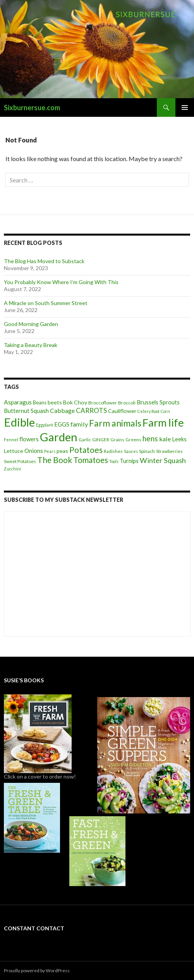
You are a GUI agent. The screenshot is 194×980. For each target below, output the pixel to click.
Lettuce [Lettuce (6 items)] (14, 451)
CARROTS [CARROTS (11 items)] (91, 410)
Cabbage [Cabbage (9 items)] (62, 410)
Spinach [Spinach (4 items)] (147, 451)
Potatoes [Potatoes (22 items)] (86, 450)
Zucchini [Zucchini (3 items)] (12, 469)
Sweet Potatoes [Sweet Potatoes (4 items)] (20, 461)
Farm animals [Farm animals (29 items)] (115, 423)
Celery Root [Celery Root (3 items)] (149, 411)
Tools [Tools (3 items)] (114, 461)
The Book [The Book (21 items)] (55, 460)
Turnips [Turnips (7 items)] (129, 461)
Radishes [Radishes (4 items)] (113, 451)
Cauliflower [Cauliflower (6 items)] (122, 411)
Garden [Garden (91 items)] (59, 437)
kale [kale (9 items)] (165, 439)
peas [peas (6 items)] (62, 451)
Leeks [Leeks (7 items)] (179, 439)
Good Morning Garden (31, 324)
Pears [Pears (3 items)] (50, 451)
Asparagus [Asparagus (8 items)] (18, 402)
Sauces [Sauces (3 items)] (131, 451)
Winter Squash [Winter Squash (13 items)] (163, 460)
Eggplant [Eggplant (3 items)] (45, 425)
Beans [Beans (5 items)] (40, 402)
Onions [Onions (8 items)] (34, 451)
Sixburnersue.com (32, 108)
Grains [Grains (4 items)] (117, 440)
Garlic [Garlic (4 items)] (85, 440)
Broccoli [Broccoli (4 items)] (127, 403)
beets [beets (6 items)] (55, 402)
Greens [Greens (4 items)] (133, 440)
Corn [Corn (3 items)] (165, 411)
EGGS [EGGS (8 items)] (62, 424)
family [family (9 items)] (79, 424)
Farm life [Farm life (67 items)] (163, 422)
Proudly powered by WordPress (37, 970)
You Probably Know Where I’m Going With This (61, 282)
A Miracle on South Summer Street (46, 303)
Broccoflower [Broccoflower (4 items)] (103, 403)
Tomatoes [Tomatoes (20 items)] (91, 460)
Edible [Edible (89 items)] (19, 422)
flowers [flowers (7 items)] (29, 439)
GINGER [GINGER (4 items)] (101, 440)
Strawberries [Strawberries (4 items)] (169, 451)
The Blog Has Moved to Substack (44, 261)
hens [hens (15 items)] (150, 438)
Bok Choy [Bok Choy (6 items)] (75, 402)
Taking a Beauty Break (31, 345)
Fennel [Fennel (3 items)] (11, 440)
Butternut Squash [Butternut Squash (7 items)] (26, 411)
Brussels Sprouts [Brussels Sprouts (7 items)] (158, 402)
